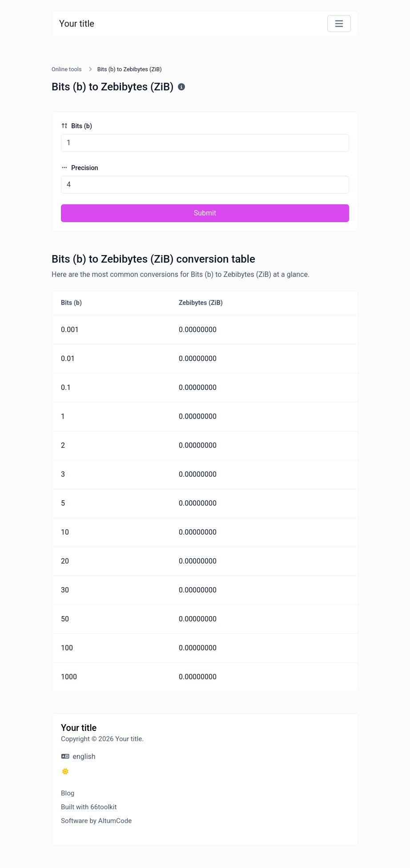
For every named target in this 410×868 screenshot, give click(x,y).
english (78, 756)
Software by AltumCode (96, 821)
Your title (77, 24)
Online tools (67, 69)
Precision (80, 168)
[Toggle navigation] (339, 24)
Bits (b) (76, 126)
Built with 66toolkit (89, 807)
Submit (205, 213)
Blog (68, 793)
